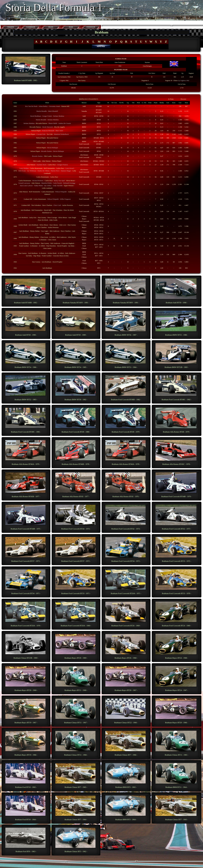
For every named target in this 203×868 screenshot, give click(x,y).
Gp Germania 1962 (64, 77)
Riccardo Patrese (41, 123)
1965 (15, 246)
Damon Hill (65, 106)
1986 (15, 127)
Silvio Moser (70, 181)
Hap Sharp (37, 256)
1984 (15, 134)
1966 (15, 238)
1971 (15, 205)
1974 (15, 184)
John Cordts (53, 220)
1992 (15, 106)
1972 (15, 199)
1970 (15, 211)
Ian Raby (71, 246)
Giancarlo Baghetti (68, 243)
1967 (15, 232)
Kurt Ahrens (54, 225)
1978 (15, 161)
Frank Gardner (24, 246)
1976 (15, 171)
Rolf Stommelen (49, 168)
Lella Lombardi (47, 188)
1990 (15, 116)
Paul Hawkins (51, 246)
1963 (15, 262)
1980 (15, 151)
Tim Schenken (36, 205)
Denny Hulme (35, 231)
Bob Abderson (70, 253)
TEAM (71, 27)
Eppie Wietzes (69, 186)
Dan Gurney (82, 81)
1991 (15, 111)
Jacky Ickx (33, 218)
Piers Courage (52, 218)
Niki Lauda (48, 156)
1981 (15, 148)
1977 (15, 165)
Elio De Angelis (59, 127)
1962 (15, 268)
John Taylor (72, 237)
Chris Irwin (44, 237)
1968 (15, 226)
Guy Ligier (45, 231)
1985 (15, 131)
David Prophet (62, 246)
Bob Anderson (55, 231)
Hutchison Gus (47, 213)
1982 (15, 143)
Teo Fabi (50, 134)
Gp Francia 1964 (82, 77)
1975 (15, 177)
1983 (15, 138)
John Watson (46, 161)
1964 (15, 254)
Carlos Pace (52, 165)
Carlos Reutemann (36, 168)
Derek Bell (48, 210)
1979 (15, 156)
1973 (15, 193)
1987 (15, 123)
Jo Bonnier (43, 240)
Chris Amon (52, 240)
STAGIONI (11, 27)
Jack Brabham (25, 210)
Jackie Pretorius (68, 205)
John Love (63, 225)
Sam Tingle (72, 218)
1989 (15, 120)
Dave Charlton (47, 205)
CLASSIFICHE (31, 27)
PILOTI (51, 27)
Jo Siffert (52, 237)
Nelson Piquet (36, 131)
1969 (15, 219)
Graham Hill (28, 199)
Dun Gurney (42, 218)
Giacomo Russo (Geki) (61, 256)
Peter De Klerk (69, 210)
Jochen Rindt (23, 225)
